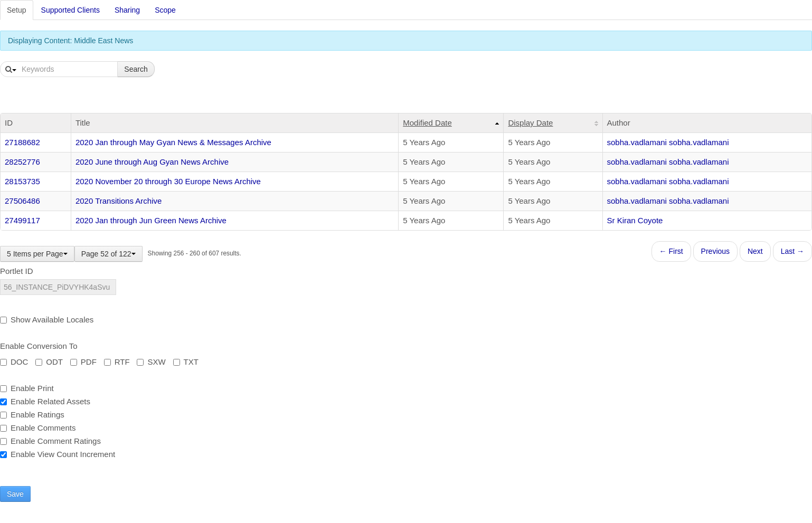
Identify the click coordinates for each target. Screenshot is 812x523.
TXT (186, 362)
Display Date (530, 123)
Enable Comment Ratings (50, 441)
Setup (17, 10)
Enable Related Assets (45, 401)
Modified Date (427, 123)
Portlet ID (17, 271)
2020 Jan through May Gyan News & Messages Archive (173, 142)
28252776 (22, 162)
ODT (49, 362)
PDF (83, 362)
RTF (117, 362)
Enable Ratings (32, 415)
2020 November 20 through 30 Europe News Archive (168, 181)
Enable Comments (38, 428)
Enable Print (27, 388)
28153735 (22, 181)
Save (15, 494)
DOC (14, 362)
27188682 (22, 142)
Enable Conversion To (39, 346)
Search (136, 69)
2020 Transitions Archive (119, 201)
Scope (165, 10)
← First (671, 251)
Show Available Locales (47, 320)
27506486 (22, 201)
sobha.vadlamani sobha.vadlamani (668, 142)
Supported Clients (70, 10)
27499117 (22, 220)
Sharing (127, 10)
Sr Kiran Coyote (635, 220)
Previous (715, 251)
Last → (792, 251)
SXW (151, 362)
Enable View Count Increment (58, 454)
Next (755, 251)
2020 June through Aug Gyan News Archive (152, 162)
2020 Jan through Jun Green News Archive (151, 220)
